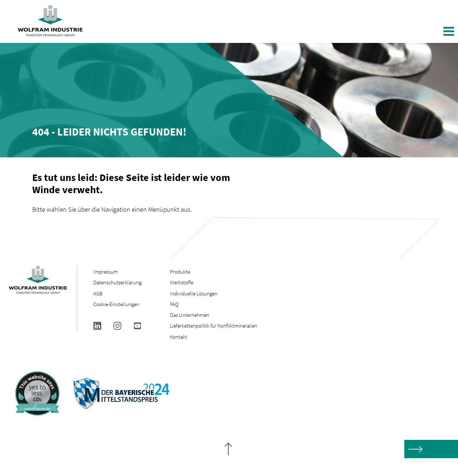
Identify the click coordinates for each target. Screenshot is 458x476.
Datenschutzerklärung (117, 282)
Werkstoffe (182, 282)
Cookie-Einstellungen (116, 304)
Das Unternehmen (190, 315)
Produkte (180, 272)
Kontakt (179, 337)
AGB (98, 293)
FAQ (174, 304)
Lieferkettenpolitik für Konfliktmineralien (214, 326)
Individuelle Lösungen (194, 293)
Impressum (106, 272)
